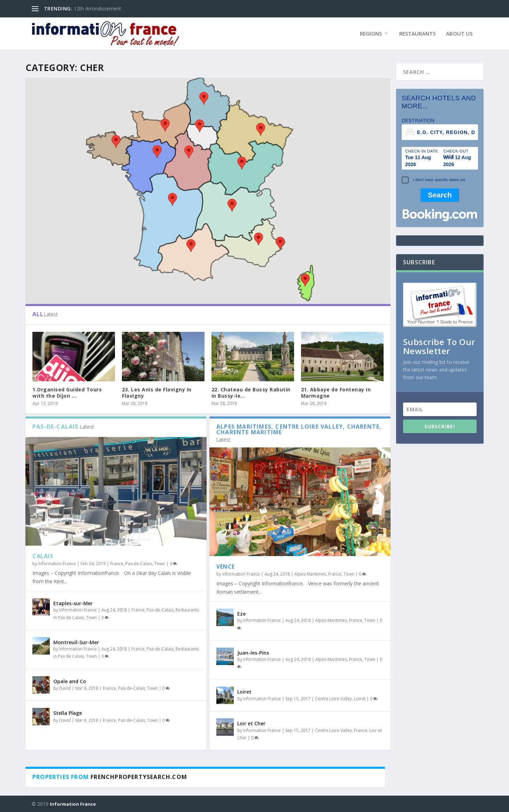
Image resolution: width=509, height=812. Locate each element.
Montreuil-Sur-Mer (76, 642)
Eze (241, 614)
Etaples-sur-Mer (73, 603)
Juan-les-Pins (253, 653)
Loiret (244, 692)
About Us (459, 34)
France (117, 564)
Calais (43, 556)
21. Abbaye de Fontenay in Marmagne (336, 393)
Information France (57, 564)
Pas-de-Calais (139, 564)
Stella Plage (68, 713)
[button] (261, 129)
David (65, 688)
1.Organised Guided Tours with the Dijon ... (67, 393)
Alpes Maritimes (310, 574)
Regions (371, 34)
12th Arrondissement (98, 9)
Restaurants (417, 34)
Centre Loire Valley (333, 699)
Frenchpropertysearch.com (139, 777)
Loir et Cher (251, 723)
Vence (226, 567)
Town (160, 564)
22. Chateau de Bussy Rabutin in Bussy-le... (251, 393)
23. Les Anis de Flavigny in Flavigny (157, 393)
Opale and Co (70, 681)
